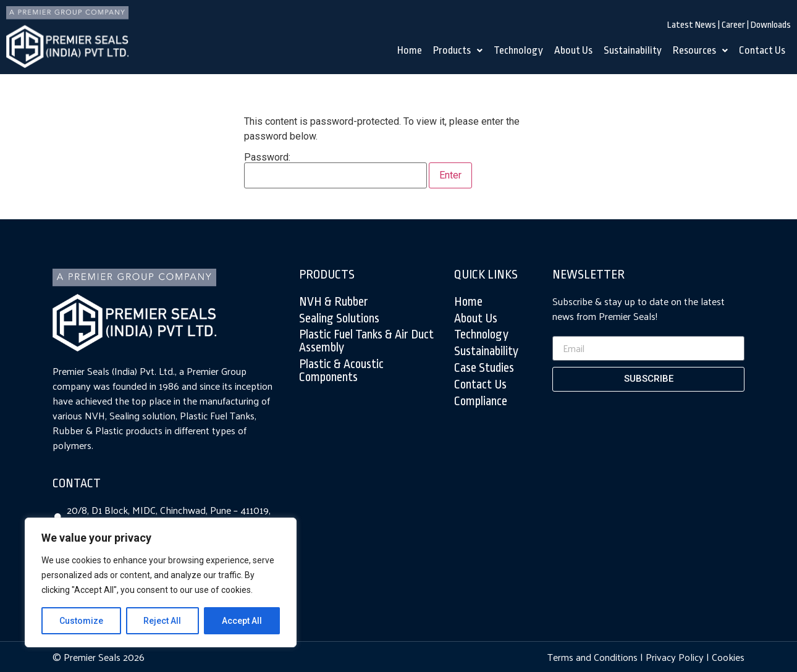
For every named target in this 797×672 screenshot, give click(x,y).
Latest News (692, 25)
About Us (573, 51)
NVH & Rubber (334, 302)
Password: (335, 170)
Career (733, 25)
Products (458, 51)
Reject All (163, 621)
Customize (81, 621)
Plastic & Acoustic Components (341, 371)
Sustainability (633, 51)
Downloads (771, 25)
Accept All (242, 621)
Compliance (481, 401)
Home (410, 51)
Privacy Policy (675, 657)
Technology (518, 51)
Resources (700, 51)
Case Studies (484, 368)
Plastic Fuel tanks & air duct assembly (366, 341)
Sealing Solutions (339, 319)
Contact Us (762, 51)
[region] (161, 582)
